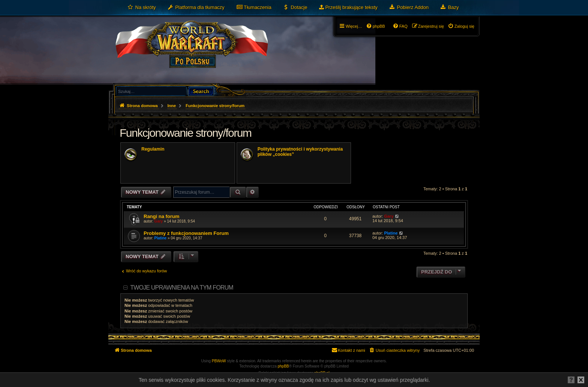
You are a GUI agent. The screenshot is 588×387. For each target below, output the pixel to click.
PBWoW (219, 361)
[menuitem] (142, 7)
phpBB (283, 366)
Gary (158, 221)
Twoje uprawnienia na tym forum (182, 288)
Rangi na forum (161, 216)
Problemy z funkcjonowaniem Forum (186, 233)
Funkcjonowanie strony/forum (185, 133)
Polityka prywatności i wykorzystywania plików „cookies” (300, 152)
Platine (160, 238)
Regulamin (153, 149)
